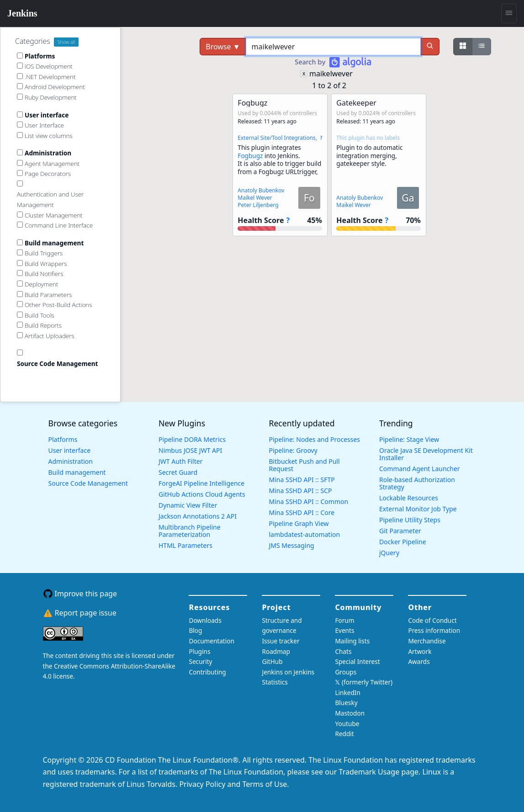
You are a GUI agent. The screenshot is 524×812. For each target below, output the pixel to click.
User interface (70, 450)
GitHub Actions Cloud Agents (202, 494)
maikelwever (331, 74)
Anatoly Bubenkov (261, 190)
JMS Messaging (292, 545)
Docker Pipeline (403, 542)
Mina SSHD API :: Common (309, 502)
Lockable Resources (409, 498)
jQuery (389, 553)
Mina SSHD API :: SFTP (302, 480)
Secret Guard (178, 472)
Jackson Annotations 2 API (198, 516)
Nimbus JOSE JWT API (190, 450)
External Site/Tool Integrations (277, 138)
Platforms (63, 439)
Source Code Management (88, 483)
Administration (71, 461)
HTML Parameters (185, 545)
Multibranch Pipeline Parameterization (190, 531)
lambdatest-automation (305, 534)
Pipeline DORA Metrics (192, 439)
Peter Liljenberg (258, 205)
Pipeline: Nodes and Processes (315, 439)
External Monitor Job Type (418, 509)
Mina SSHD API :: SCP (301, 491)
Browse (223, 47)
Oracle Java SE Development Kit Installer (426, 454)
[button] (280, 165)
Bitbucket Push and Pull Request (304, 465)
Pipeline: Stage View (409, 439)
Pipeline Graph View (299, 523)
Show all (66, 42)
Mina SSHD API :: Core (302, 512)
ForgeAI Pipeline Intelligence (201, 483)
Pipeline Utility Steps (410, 520)
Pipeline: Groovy (293, 450)
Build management (77, 472)
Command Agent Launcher (420, 469)
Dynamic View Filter (188, 505)
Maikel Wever (255, 198)
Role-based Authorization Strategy (417, 483)
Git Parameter (400, 531)
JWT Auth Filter (180, 461)
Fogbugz (250, 156)
